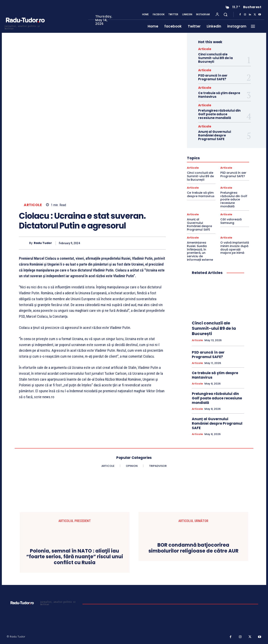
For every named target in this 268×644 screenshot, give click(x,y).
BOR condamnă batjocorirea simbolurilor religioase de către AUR (193, 548)
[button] (225, 14)
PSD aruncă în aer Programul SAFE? (213, 77)
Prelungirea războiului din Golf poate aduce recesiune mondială (219, 114)
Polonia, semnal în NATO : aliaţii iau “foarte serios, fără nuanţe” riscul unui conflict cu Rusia (75, 557)
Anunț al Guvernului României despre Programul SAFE (215, 135)
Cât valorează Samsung (231, 221)
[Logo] (25, 27)
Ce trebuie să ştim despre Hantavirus (219, 95)
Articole (33, 205)
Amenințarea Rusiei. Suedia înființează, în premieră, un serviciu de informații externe (200, 251)
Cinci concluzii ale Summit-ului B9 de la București (215, 58)
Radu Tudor (43, 243)
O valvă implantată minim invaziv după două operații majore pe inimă (235, 248)
